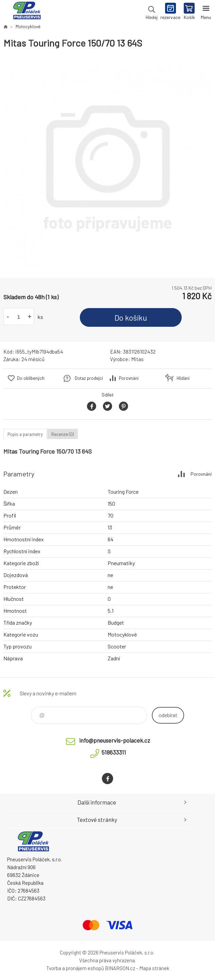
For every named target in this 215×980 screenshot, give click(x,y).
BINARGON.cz (120, 968)
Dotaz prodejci (89, 378)
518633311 (114, 752)
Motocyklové (28, 27)
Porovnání (129, 378)
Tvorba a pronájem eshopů (75, 968)
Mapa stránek (154, 968)
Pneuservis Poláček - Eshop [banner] (27, 12)
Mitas (137, 359)
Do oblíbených (31, 378)
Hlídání (183, 378)
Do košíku (131, 318)
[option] (107, 163)
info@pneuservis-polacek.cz (115, 740)
